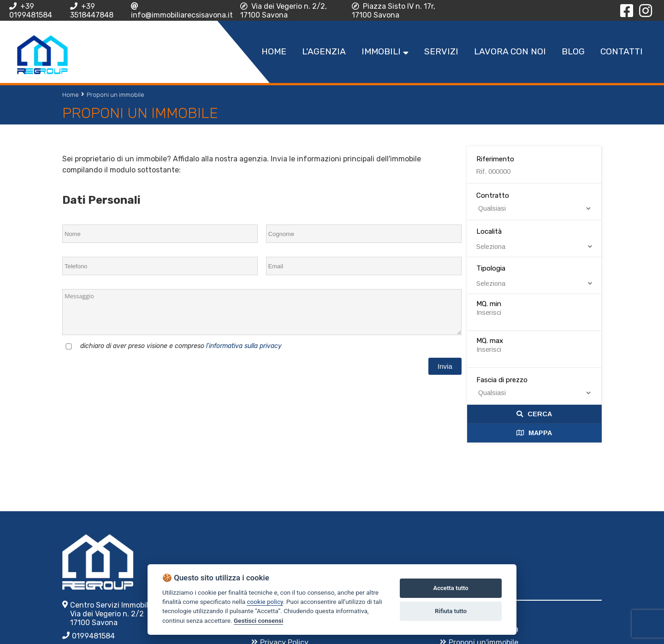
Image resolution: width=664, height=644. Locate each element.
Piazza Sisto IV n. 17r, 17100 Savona (394, 11)
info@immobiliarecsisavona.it (182, 11)
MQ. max (490, 341)
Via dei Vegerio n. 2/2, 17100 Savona (284, 11)
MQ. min (489, 304)
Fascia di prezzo (502, 380)
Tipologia (534, 276)
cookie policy (265, 602)
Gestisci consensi (258, 620)
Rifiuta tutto (451, 611)
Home (71, 95)
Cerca (534, 414)
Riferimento (495, 159)
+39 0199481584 (31, 11)
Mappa (534, 433)
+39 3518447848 (92, 11)
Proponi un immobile (116, 95)
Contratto (493, 195)
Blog (573, 51)
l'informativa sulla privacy (244, 346)
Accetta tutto (451, 588)
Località (534, 239)
